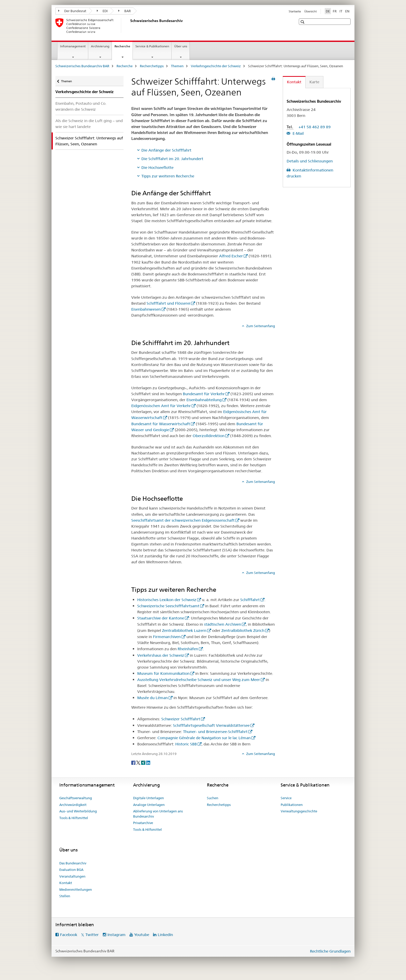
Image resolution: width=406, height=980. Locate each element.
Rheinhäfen (188, 649)
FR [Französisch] (335, 11)
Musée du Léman (153, 698)
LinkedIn (165, 935)
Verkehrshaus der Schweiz (161, 655)
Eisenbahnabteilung (204, 400)
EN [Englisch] (347, 11)
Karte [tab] (314, 82)
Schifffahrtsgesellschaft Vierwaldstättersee (211, 725)
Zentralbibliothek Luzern (184, 630)
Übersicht (310, 11)
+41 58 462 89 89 (315, 127)
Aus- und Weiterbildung (78, 811)
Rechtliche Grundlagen (330, 951)
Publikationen (292, 805)
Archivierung (100, 46)
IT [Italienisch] (341, 11)
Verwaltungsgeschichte (299, 811)
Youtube (142, 935)
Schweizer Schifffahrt (181, 719)
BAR (125, 11)
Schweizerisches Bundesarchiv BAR (82, 66)
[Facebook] (134, 762)
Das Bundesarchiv (73, 863)
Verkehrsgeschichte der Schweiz (216, 66)
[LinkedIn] (148, 762)
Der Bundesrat (72, 11)
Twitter (92, 935)
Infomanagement (73, 46)
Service (286, 798)
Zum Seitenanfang (260, 326)
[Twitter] (139, 762)
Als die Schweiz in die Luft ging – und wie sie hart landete (89, 124)
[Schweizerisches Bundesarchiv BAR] (129, 26)
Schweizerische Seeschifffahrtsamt (168, 606)
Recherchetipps (152, 66)
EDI (102, 11)
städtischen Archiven (223, 624)
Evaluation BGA (71, 870)
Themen (177, 66)
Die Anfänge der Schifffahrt (166, 150)
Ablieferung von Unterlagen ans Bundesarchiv (158, 814)
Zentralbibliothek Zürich (243, 630)
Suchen (213, 798)
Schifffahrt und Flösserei (168, 303)
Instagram (117, 935)
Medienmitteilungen (76, 889)
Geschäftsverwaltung (76, 798)
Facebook (69, 935)
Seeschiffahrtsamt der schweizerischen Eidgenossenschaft (183, 520)
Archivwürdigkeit (73, 805)
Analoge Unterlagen (149, 805)
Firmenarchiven (167, 637)
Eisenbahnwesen (146, 309)
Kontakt (66, 883)
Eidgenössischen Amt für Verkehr (161, 406)
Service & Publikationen (152, 46)
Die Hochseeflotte (157, 167)
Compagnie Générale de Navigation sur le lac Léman (204, 738)
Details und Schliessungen (310, 161)
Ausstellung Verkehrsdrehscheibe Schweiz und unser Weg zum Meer (199, 680)
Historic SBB (186, 744)
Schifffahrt (250, 600)
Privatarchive (143, 823)
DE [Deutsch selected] (328, 11)
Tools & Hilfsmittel (74, 818)
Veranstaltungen (72, 876)
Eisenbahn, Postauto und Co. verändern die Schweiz (81, 106)
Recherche (124, 48)
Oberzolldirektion (209, 436)
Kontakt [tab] (294, 82)
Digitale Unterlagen (148, 798)
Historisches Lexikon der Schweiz (167, 600)
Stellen (65, 896)
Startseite (295, 11)
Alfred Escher (231, 256)
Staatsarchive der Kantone (161, 618)
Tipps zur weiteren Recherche (168, 176)
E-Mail (298, 133)
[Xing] (144, 762)
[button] (303, 22)
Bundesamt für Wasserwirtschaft (161, 424)
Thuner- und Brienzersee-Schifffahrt (215, 732)
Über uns (181, 46)
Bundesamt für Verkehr (204, 394)
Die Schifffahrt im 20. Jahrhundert (172, 159)
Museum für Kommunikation (163, 673)
